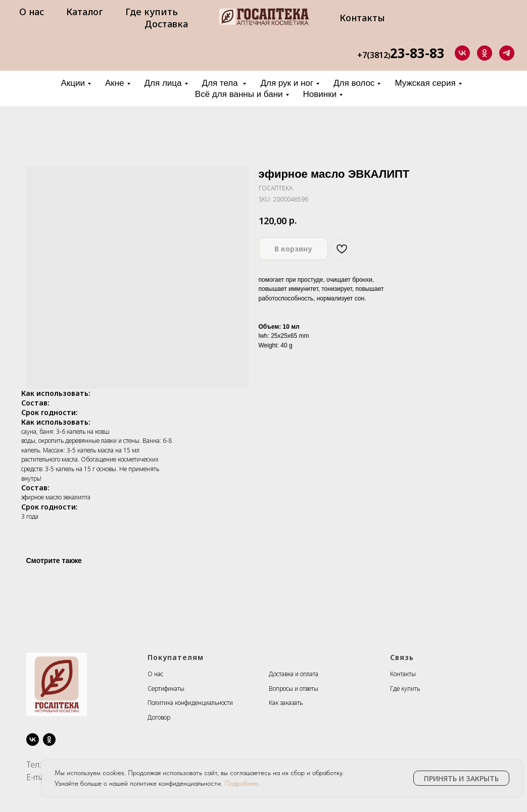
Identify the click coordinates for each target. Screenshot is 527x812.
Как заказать (286, 703)
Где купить (152, 12)
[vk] (462, 53)
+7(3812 (373, 55)
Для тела (221, 83)
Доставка (166, 24)
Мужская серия (425, 83)
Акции (73, 83)
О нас (32, 12)
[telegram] (507, 53)
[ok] (485, 53)
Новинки (320, 94)
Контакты (362, 18)
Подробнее (241, 783)
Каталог (85, 12)
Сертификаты (166, 689)
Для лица (163, 83)
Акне (115, 83)
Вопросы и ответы (294, 689)
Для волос (354, 83)
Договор (159, 717)
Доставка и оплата (294, 674)
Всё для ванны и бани (239, 94)
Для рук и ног (287, 83)
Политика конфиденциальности (190, 703)
